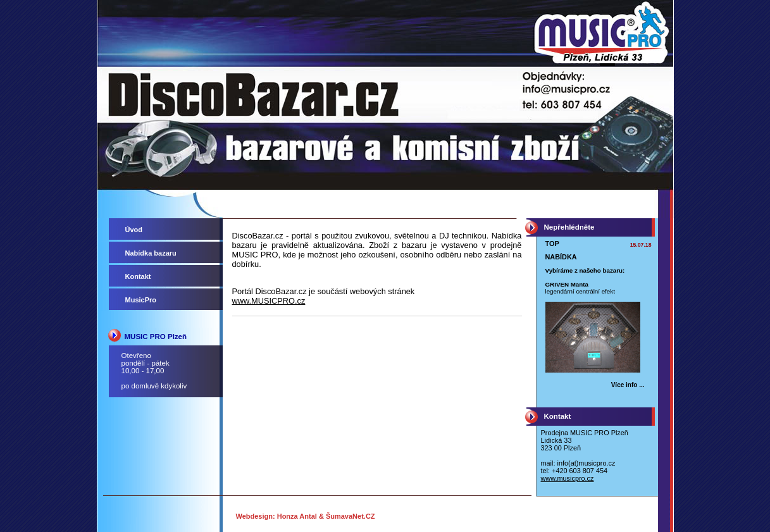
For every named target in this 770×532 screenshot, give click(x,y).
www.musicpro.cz (568, 478)
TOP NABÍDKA (561, 250)
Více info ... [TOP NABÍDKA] (628, 385)
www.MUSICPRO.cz (269, 301)
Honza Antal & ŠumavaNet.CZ (326, 516)
